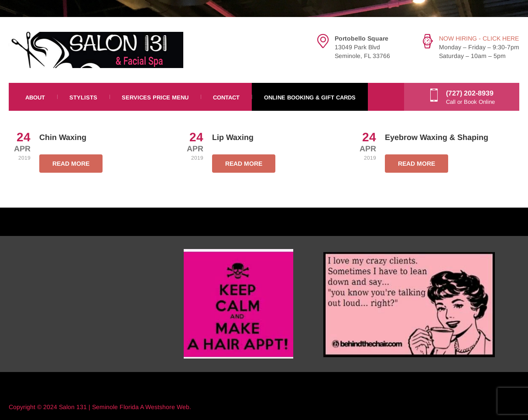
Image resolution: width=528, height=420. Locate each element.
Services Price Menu (155, 97)
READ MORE (71, 164)
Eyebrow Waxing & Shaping (437, 137)
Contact (226, 97)
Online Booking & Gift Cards (310, 97)
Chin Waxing (63, 137)
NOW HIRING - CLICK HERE (479, 38)
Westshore (160, 407)
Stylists (83, 97)
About (35, 97)
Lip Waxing (233, 137)
